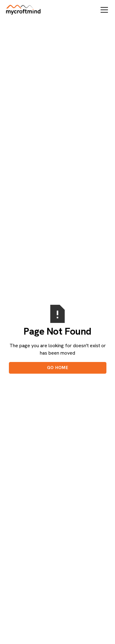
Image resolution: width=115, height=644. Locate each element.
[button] (103, 10)
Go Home (57, 368)
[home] (23, 10)
